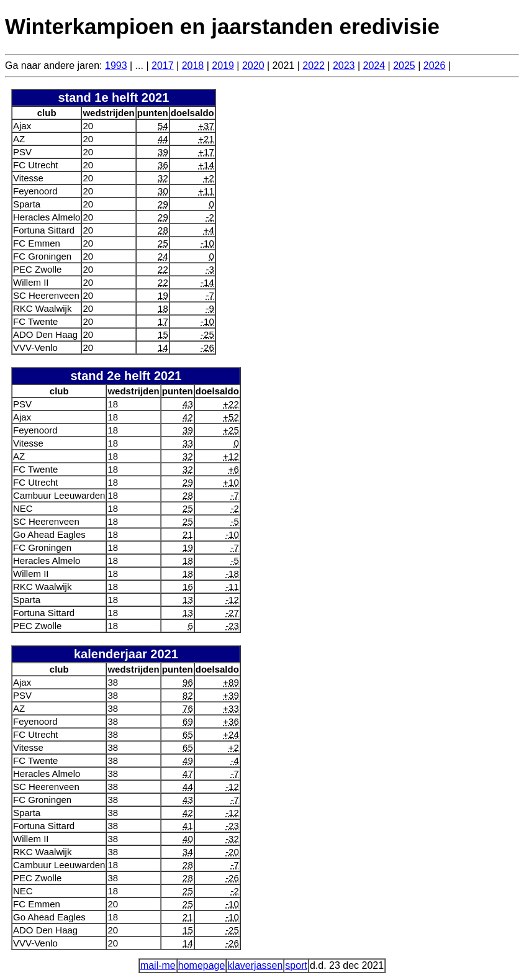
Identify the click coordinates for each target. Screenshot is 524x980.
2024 (374, 66)
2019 (223, 66)
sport (296, 965)
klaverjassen (255, 965)
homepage (202, 965)
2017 (163, 66)
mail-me (158, 965)
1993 (116, 66)
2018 (193, 66)
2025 (404, 66)
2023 (344, 66)
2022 (314, 66)
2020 (253, 66)
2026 (435, 66)
